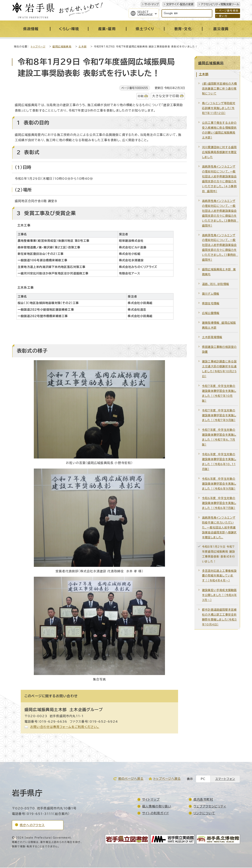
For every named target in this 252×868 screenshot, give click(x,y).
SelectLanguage (145, 13)
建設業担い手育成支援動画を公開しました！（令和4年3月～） (220, 595)
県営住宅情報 (211, 304)
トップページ (38, 47)
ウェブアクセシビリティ (210, 807)
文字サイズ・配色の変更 (180, 4)
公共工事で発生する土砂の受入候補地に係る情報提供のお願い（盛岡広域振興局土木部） (219, 130)
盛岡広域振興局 (62, 47)
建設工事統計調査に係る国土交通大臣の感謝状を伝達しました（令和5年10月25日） (219, 369)
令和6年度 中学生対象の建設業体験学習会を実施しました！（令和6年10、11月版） (219, 462)
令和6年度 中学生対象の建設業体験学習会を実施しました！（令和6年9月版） (219, 484)
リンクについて (204, 814)
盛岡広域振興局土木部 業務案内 (219, 272)
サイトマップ (152, 4)
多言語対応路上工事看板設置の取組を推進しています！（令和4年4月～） (219, 576)
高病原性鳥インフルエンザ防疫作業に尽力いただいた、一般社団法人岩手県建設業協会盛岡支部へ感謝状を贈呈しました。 (219, 528)
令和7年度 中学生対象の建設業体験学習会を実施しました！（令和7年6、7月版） (219, 438)
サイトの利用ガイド (156, 814)
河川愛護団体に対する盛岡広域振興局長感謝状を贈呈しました (219, 152)
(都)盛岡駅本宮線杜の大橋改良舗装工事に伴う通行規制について (220, 89)
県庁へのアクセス (32, 825)
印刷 (141, 96)
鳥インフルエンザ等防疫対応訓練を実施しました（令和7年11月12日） (219, 108)
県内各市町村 (203, 800)
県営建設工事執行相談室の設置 (219, 350)
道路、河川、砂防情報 (216, 284)
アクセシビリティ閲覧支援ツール (220, 4)
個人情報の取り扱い (157, 807)
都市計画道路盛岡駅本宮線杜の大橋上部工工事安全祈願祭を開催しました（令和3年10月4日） (220, 617)
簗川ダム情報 (211, 294)
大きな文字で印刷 (166, 96)
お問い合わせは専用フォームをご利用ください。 (65, 727)
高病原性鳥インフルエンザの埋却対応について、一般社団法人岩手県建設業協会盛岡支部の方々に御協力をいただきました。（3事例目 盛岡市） (220, 214)
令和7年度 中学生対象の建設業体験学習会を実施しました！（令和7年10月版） (219, 394)
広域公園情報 (211, 313)
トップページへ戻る (167, 779)
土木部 (83, 47)
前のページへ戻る (131, 779)
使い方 (223, 16)
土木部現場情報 (212, 338)
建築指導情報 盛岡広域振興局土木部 (219, 326)
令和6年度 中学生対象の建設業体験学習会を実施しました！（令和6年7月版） (219, 503)
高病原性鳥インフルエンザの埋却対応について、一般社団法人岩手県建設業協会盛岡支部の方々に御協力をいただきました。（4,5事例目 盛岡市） (219, 179)
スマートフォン (225, 779)
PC (203, 779)
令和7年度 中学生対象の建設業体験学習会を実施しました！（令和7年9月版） (219, 416)
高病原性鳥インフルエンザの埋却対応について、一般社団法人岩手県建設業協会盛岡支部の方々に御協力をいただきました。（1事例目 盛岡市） (220, 248)
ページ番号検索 (229, 11)
